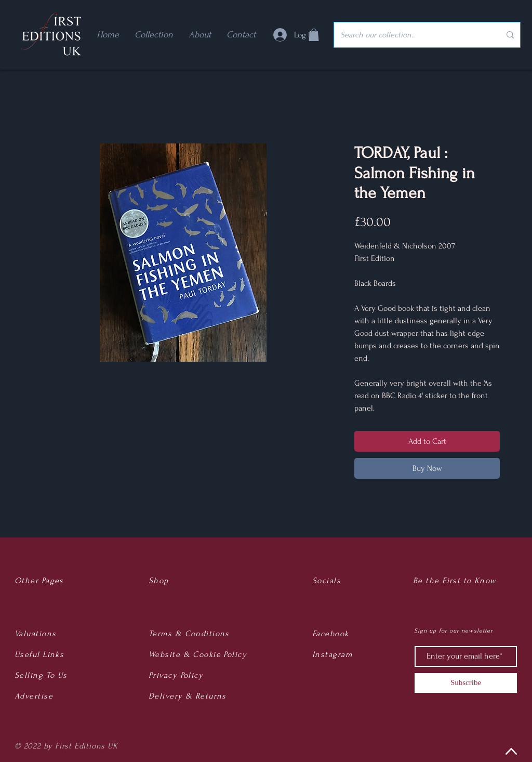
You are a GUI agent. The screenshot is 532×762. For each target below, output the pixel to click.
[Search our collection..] (413, 35)
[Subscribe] (466, 683)
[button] (314, 35)
